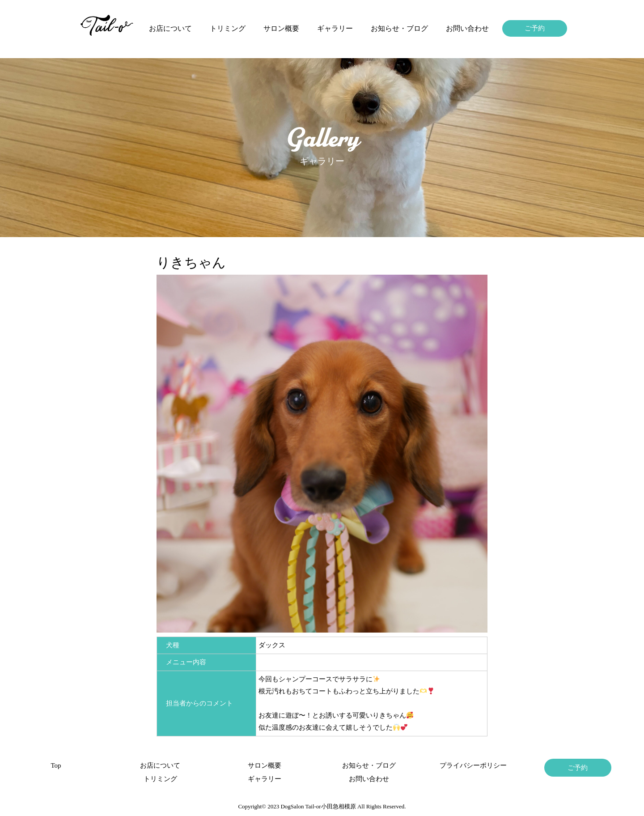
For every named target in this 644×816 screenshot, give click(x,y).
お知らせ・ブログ (399, 28)
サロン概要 (281, 28)
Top (56, 765)
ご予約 (535, 28)
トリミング (228, 28)
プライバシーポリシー (473, 765)
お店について (170, 28)
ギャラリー (335, 28)
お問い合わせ (467, 28)
